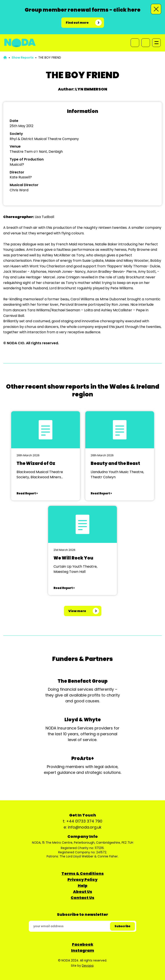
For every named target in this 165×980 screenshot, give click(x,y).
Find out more (77, 23)
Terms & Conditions (83, 873)
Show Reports (23, 58)
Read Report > (27, 493)
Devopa (88, 966)
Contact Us (82, 898)
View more (77, 611)
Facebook (83, 944)
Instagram (83, 950)
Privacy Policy (82, 880)
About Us (83, 892)
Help (83, 886)
